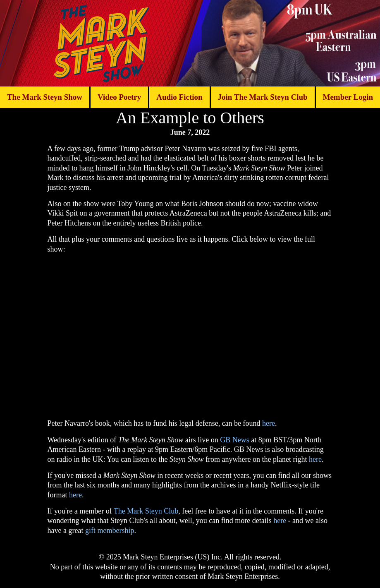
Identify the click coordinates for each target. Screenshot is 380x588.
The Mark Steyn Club (146, 511)
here (269, 423)
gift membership (110, 530)
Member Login (348, 97)
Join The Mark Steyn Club (262, 97)
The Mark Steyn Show (45, 97)
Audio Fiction (179, 97)
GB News (235, 440)
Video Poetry (119, 97)
